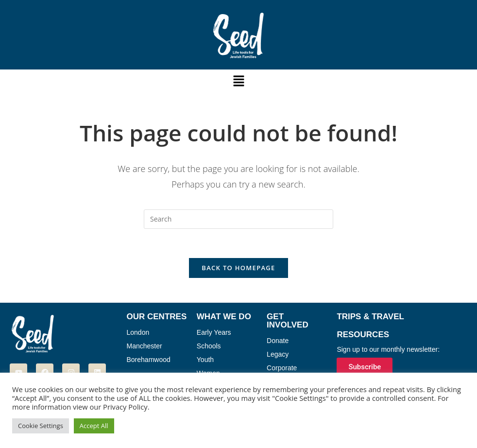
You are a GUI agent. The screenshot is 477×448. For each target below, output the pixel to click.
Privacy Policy (125, 407)
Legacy (278, 355)
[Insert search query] (238, 219)
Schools (209, 346)
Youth (205, 360)
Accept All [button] (94, 426)
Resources (363, 335)
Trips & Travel (370, 317)
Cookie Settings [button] (41, 426)
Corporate (282, 368)
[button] (238, 81)
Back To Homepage (238, 268)
